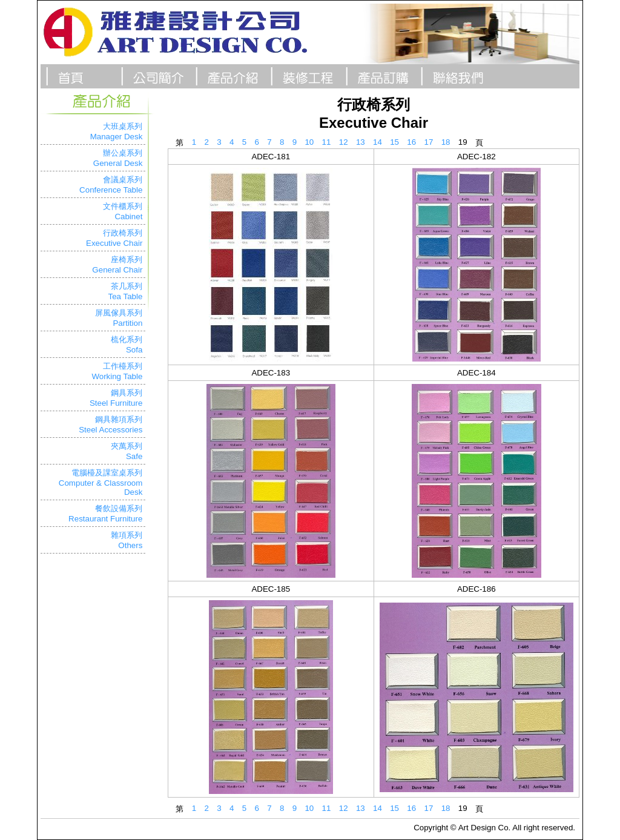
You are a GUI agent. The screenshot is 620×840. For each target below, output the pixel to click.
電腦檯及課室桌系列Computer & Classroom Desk (101, 482)
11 (327, 142)
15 (394, 142)
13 (361, 142)
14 (378, 142)
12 (344, 142)
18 (446, 142)
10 (309, 142)
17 (429, 142)
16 (411, 142)
